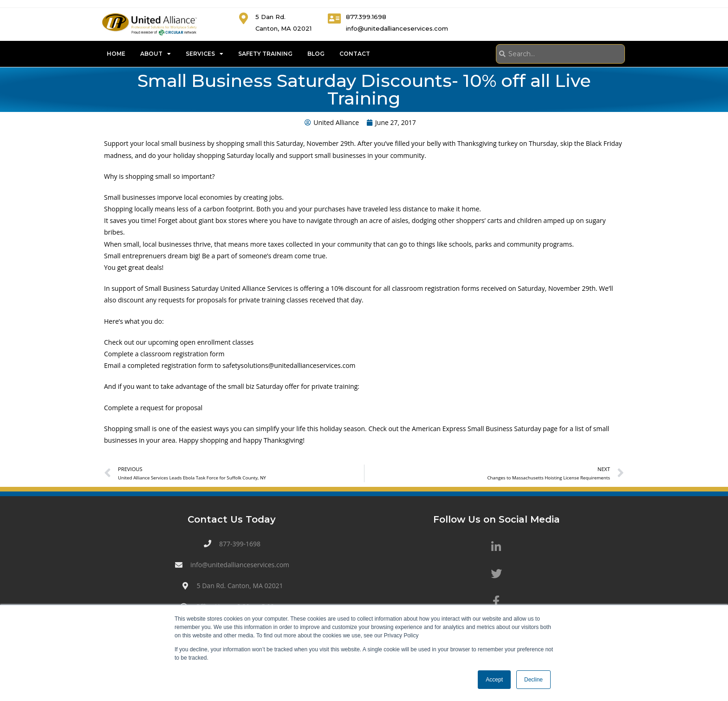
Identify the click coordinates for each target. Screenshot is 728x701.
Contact (355, 54)
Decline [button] (533, 680)
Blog (316, 54)
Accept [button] (494, 680)
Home (116, 54)
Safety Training (265, 54)
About (156, 54)
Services (205, 54)
